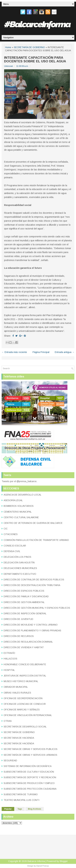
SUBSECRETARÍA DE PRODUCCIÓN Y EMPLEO (29, 783)
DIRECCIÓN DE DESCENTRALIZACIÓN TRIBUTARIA (32, 585)
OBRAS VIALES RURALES (17, 693)
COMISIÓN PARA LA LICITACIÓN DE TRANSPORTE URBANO (36, 540)
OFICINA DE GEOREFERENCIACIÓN (23, 698)
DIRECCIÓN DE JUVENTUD (18, 619)
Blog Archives (35, 809)
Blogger (64, 861)
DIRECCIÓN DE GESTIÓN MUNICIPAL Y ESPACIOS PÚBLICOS (37, 608)
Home (8, 47)
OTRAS (8, 721)
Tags (20, 809)
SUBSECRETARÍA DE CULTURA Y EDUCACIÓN (29, 772)
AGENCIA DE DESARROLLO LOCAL (22, 495)
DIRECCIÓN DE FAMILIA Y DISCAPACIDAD (26, 596)
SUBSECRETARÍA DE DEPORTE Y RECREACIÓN (30, 777)
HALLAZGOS (10, 659)
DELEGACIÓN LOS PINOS (17, 557)
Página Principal (41, 352)
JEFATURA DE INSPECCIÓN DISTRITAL (25, 676)
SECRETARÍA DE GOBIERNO (29, 47)
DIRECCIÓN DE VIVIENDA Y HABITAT (24, 647)
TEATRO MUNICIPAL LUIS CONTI (21, 800)
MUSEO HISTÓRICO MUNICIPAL (21, 681)
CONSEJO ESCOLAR (15, 546)
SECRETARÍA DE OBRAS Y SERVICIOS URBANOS (30, 755)
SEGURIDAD (10, 760)
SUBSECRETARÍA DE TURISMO (21, 794)
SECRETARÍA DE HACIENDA (19, 743)
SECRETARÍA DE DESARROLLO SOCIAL (25, 727)
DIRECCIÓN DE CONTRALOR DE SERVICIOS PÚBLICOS (34, 580)
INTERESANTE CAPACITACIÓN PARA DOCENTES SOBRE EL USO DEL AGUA (35, 59)
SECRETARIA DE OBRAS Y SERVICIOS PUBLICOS (31, 749)
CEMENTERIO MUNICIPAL (18, 512)
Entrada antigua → (65, 352)
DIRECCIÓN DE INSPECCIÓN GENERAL (25, 613)
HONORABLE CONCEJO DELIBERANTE (25, 664)
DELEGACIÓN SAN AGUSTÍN (19, 563)
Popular (8, 809)
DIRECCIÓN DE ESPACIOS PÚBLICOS (24, 591)
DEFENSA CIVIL (12, 551)
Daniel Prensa (43, 866)
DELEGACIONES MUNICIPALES (20, 568)
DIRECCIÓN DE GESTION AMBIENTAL (24, 602)
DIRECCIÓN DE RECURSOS (19, 636)
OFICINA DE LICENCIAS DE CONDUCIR (25, 704)
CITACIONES (11, 534)
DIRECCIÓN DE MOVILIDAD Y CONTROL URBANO (31, 625)
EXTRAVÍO (9, 653)
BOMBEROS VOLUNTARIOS (19, 506)
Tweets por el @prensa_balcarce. (19, 481)
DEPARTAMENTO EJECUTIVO (20, 574)
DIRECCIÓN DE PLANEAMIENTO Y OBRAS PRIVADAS (32, 630)
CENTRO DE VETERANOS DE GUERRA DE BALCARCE (33, 523)
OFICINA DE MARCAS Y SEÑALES (22, 710)
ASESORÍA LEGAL (13, 500)
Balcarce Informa (36, 861)
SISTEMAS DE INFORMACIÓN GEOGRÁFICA (28, 766)
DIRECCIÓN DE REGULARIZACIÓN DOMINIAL (28, 642)
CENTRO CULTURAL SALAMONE (21, 517)
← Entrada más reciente (14, 352)
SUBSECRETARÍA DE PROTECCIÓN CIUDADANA (30, 789)
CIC (6, 529)
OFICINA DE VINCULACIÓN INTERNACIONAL (28, 715)
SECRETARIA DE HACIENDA (19, 738)
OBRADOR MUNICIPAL (16, 687)
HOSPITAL (9, 670)
